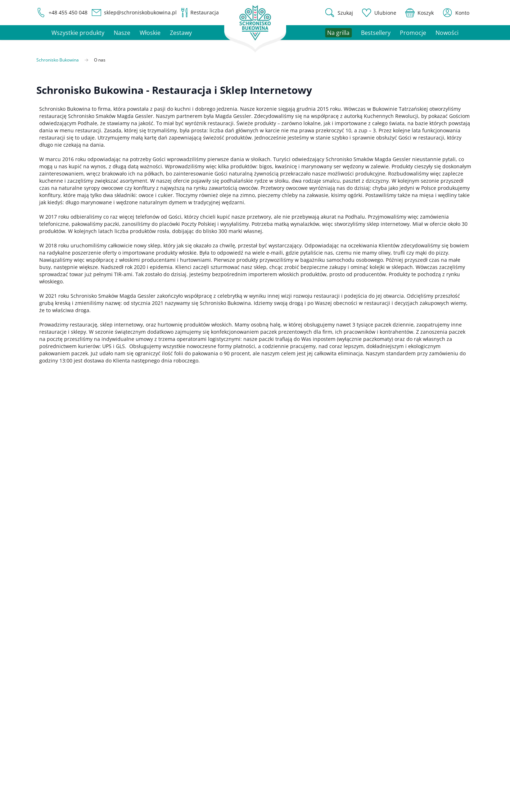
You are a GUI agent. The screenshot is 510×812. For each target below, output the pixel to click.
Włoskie (150, 33)
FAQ (362, 689)
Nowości (447, 33)
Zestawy (181, 33)
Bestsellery (376, 33)
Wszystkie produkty (78, 33)
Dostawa (367, 701)
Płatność (367, 713)
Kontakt (425, 689)
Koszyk (423, 618)
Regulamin (428, 724)
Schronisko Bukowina (58, 60)
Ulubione (426, 630)
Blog (421, 713)
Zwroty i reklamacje (380, 736)
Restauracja (371, 654)
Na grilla (367, 630)
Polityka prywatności (313, 502)
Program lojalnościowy (384, 724)
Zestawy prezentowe (382, 642)
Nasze (122, 33)
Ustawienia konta (436, 606)
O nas (422, 701)
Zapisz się (349, 483)
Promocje (413, 33)
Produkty (368, 606)
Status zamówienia (438, 642)
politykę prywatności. (191, 489)
